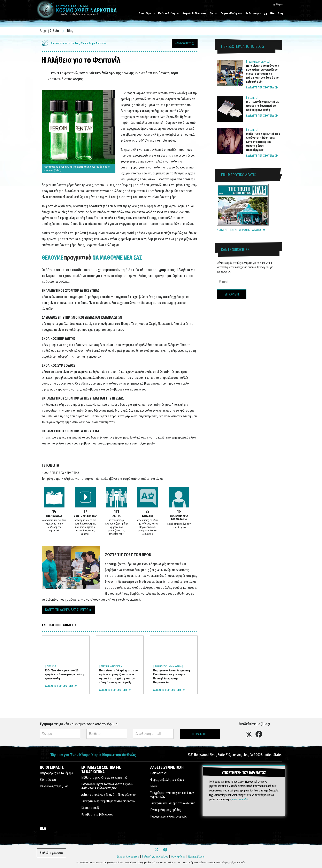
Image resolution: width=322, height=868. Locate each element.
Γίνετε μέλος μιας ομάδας (166, 810)
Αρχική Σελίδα (50, 31)
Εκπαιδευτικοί (159, 773)
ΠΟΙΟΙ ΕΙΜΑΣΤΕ (52, 767)
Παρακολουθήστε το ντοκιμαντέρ (107, 786)
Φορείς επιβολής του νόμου (167, 780)
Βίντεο (214, 13)
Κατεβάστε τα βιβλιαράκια (97, 814)
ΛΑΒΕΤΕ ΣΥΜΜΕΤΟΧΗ (167, 767)
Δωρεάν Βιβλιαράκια (194, 13)
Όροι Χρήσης (178, 857)
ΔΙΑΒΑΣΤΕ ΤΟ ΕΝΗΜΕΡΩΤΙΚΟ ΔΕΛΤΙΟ (241, 230)
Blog (281, 13)
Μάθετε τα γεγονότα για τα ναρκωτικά (104, 778)
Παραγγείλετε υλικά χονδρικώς (169, 816)
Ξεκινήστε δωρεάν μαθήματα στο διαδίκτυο (108, 801)
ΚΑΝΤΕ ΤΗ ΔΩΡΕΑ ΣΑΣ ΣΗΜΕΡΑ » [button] (68, 610)
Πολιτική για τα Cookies (155, 857)
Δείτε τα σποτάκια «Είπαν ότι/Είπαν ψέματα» (109, 795)
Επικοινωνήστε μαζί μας (54, 786)
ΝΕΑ (43, 828)
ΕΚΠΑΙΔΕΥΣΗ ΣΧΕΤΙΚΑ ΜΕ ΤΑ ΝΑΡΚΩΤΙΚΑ (101, 770)
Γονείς (154, 786)
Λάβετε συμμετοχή (256, 13)
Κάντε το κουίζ (90, 808)
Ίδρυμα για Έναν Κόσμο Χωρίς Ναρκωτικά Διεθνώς (93, 755)
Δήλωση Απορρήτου (128, 857)
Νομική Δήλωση (197, 857)
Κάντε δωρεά (48, 780)
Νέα (272, 13)
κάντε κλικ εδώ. (241, 799)
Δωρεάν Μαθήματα (232, 13)
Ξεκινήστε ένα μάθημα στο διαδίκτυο (173, 803)
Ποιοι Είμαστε (147, 13)
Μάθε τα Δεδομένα (169, 13)
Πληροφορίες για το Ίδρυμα (56, 773)
